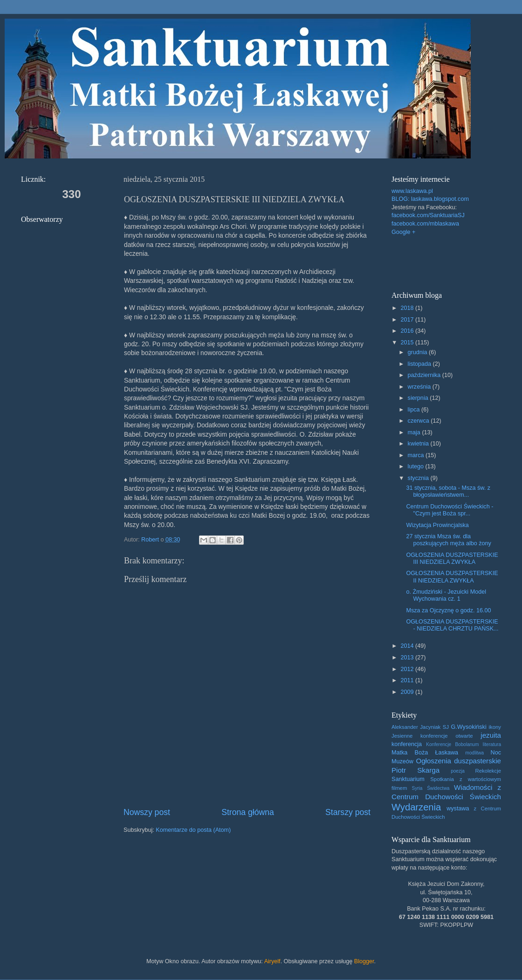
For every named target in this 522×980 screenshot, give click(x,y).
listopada (420, 364)
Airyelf (272, 961)
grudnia (419, 352)
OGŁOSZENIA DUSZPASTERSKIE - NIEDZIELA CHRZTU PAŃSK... (452, 625)
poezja (458, 771)
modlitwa (474, 753)
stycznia (419, 478)
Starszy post (348, 812)
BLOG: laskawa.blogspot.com (430, 199)
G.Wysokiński (469, 727)
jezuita (491, 735)
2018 (408, 308)
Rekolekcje (488, 771)
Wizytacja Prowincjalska (437, 525)
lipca (415, 410)
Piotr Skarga (416, 770)
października (425, 375)
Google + (403, 232)
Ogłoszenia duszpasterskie (458, 761)
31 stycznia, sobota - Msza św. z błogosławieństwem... (448, 491)
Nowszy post (147, 812)
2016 (408, 331)
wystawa (458, 809)
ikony (495, 727)
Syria (417, 788)
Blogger (364, 961)
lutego (417, 466)
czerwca (419, 421)
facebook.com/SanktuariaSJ (428, 215)
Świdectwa (438, 788)
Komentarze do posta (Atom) (193, 830)
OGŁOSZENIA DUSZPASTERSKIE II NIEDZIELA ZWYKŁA (452, 577)
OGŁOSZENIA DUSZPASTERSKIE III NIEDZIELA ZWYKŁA (452, 559)
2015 (408, 343)
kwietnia (419, 444)
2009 (408, 692)
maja (415, 432)
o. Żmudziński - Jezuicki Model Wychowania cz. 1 (446, 595)
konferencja (407, 744)
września (420, 387)
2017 (408, 320)
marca (417, 455)
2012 (408, 669)
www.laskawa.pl (412, 191)
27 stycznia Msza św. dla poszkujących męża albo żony (448, 540)
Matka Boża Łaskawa (425, 753)
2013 (408, 658)
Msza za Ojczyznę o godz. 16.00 (448, 610)
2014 (408, 646)
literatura (492, 744)
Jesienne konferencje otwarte (432, 736)
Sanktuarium (408, 779)
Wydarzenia (416, 807)
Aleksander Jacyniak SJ (420, 727)
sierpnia (419, 398)
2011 (408, 680)
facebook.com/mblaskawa (425, 224)
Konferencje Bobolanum (452, 744)
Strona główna (248, 812)
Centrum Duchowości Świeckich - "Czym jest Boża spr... (450, 510)
